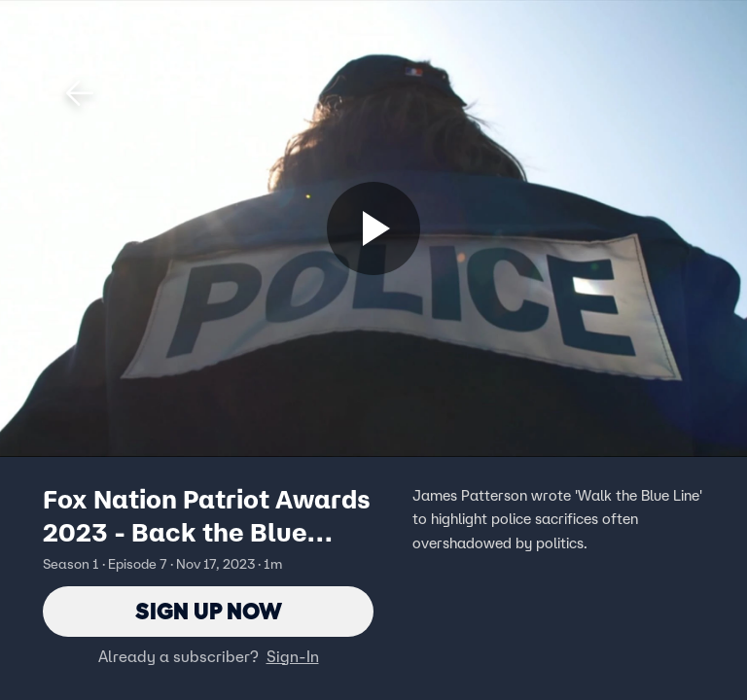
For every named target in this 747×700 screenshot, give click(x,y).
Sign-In (293, 656)
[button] (80, 93)
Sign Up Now (209, 611)
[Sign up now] (373, 228)
